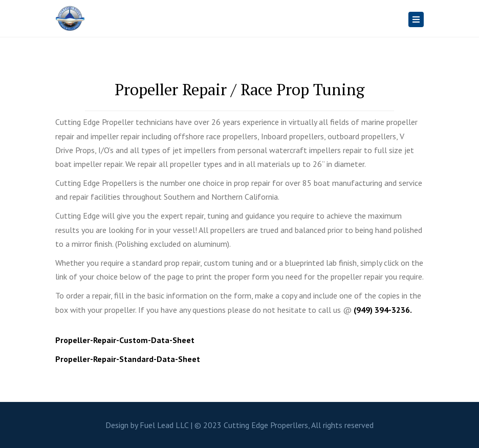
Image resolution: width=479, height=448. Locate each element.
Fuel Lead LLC (164, 425)
